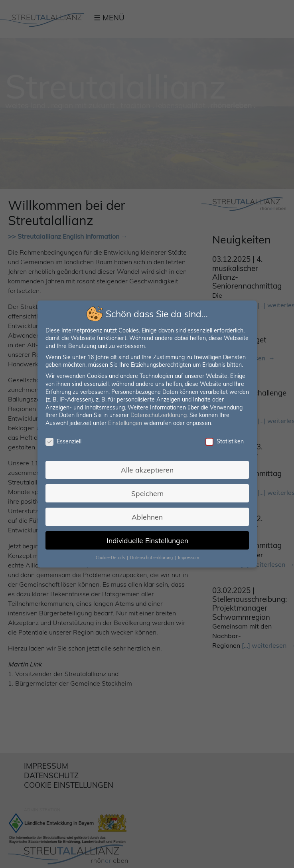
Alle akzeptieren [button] (147, 470)
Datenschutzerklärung (159, 415)
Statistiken (224, 442)
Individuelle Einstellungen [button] (147, 540)
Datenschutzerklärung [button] (152, 558)
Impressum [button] (188, 558)
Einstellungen (125, 423)
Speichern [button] (147, 493)
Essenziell (63, 442)
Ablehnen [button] (147, 517)
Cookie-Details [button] (110, 558)
